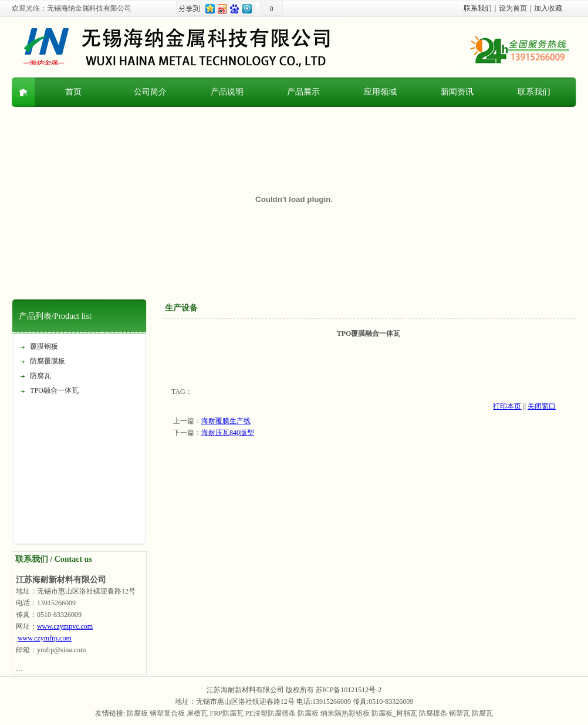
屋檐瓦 (197, 713)
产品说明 (227, 92)
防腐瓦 (40, 376)
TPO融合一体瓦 (54, 390)
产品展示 (303, 92)
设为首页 (513, 8)
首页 (73, 92)
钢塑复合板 (167, 713)
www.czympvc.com (65, 626)
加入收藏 (548, 8)
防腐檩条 (433, 713)
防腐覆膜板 (48, 361)
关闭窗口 (542, 406)
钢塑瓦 (459, 713)
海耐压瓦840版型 (228, 433)
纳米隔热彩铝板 (345, 713)
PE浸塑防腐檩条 (271, 713)
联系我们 (478, 8)
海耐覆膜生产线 (226, 421)
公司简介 (150, 92)
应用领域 (380, 92)
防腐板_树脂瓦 (394, 713)
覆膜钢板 (44, 346)
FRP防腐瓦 (226, 713)
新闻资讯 (457, 92)
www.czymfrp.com (45, 638)
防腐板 (137, 713)
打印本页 (507, 406)
